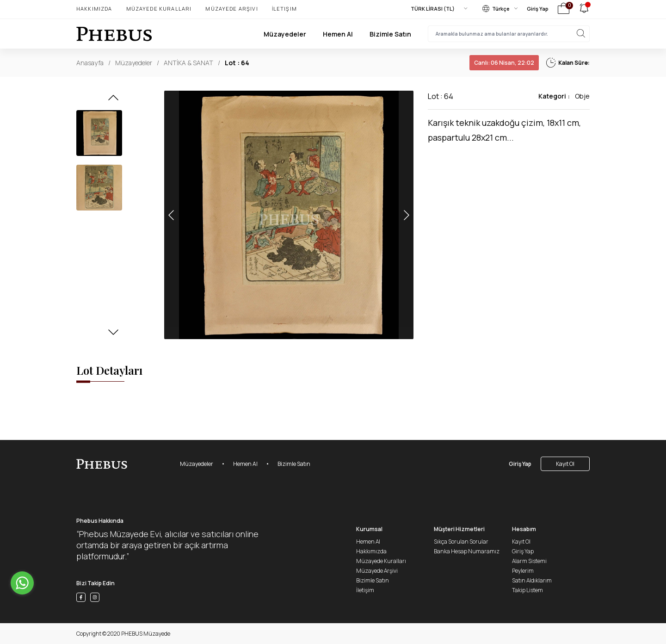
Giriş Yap (538, 9)
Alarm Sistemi (529, 561)
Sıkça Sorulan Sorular (461, 542)
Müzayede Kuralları (159, 9)
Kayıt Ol (565, 464)
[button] (113, 100)
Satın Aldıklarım (532, 580)
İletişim (284, 9)
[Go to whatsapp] (22, 583)
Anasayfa (90, 63)
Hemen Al (338, 34)
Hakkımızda (94, 9)
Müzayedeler (285, 34)
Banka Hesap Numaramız (467, 551)
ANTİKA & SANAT (188, 63)
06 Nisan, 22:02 (504, 63)
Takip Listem (527, 590)
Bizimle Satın (390, 34)
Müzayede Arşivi (231, 9)
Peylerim (523, 571)
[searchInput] (509, 34)
